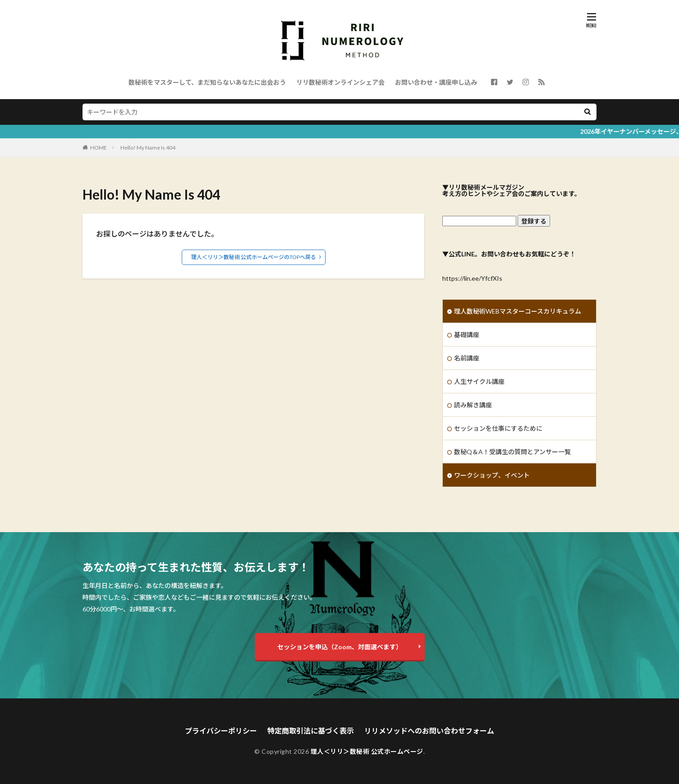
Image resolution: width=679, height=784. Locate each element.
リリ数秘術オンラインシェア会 (340, 82)
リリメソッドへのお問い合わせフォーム (429, 731)
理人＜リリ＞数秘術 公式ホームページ (367, 751)
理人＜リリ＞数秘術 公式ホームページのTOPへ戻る (254, 257)
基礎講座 (467, 335)
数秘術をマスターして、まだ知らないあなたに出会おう (207, 82)
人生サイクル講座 (479, 381)
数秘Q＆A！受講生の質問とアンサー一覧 (512, 452)
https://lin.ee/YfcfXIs (472, 278)
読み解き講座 (473, 405)
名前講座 (467, 358)
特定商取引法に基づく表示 (311, 731)
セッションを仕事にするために (498, 428)
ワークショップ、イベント (492, 475)
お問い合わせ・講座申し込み (436, 82)
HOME (99, 148)
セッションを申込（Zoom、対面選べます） (340, 647)
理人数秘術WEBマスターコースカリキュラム (518, 311)
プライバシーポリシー (221, 731)
